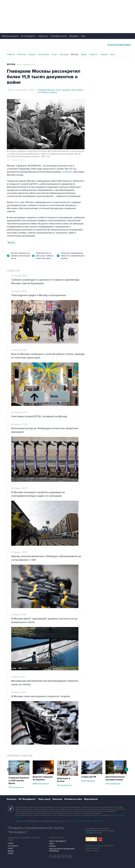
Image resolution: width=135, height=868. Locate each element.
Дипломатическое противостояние (115, 778)
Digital (84, 54)
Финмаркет (74, 36)
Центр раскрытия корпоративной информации (62, 850)
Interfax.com (43, 36)
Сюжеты (104, 54)
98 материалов (88, 781)
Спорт (54, 54)
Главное (11, 54)
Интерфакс (67, 45)
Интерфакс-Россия (59, 36)
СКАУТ (10, 848)
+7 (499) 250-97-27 (98, 821)
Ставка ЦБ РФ (89, 777)
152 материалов (64, 785)
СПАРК (11, 843)
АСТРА (10, 853)
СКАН (51, 844)
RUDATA (52, 846)
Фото (113, 54)
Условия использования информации (100, 846)
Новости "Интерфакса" (58, 841)
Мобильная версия (10, 36)
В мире (32, 54)
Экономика (43, 54)
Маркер (11, 851)
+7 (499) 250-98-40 (79, 821)
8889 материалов (41, 784)
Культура (64, 54)
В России (22, 54)
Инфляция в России (64, 780)
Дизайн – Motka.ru (92, 851)
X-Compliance (13, 846)
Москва (75, 54)
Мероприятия (91, 799)
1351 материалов (16, 787)
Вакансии (57, 799)
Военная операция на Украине (43, 778)
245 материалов (113, 784)
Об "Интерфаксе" (28, 36)
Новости (93, 54)
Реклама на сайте (73, 799)
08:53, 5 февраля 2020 (26, 64)
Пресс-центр (44, 799)
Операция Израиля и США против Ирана (19, 781)
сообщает (67, 172)
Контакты (12, 799)
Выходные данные (92, 848)
